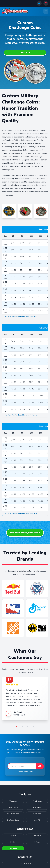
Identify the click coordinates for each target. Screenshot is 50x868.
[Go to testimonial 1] (17, 726)
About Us (13, 836)
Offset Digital (13, 807)
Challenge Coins (13, 820)
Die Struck (37, 807)
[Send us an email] (39, 3)
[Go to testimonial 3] (28, 726)
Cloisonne (13, 801)
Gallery (37, 842)
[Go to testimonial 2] (22, 726)
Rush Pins (37, 814)
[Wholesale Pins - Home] (15, 11)
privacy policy (28, 772)
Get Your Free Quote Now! (25, 533)
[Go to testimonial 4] (33, 726)
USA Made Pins (13, 814)
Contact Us (37, 836)
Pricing (13, 842)
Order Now (25, 53)
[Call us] (46, 3)
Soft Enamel (37, 801)
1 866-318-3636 (25, 864)
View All (37, 820)
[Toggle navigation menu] (46, 11)
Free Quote (13, 848)
